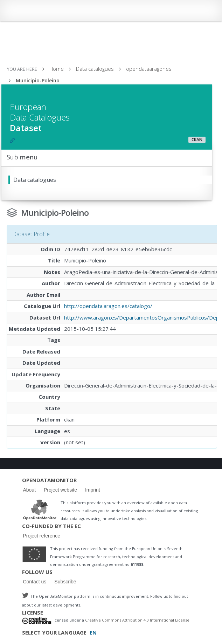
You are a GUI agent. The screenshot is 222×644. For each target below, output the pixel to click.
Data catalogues (95, 69)
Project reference (41, 536)
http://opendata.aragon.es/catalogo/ (108, 306)
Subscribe (65, 582)
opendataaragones (149, 69)
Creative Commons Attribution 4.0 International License (137, 620)
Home (57, 69)
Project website (60, 490)
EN (93, 632)
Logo (40, 509)
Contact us (34, 582)
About (29, 490)
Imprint (93, 490)
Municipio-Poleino (38, 80)
